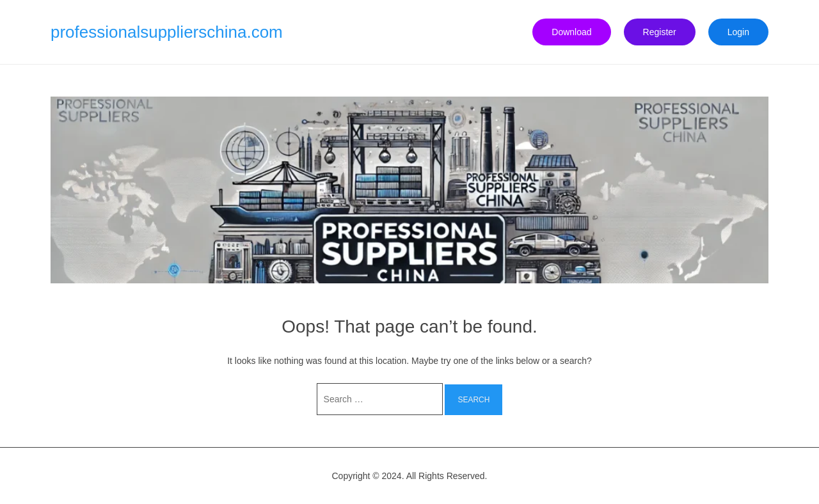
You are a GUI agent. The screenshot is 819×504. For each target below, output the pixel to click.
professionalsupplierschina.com (167, 32)
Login (738, 32)
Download (571, 32)
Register (660, 32)
